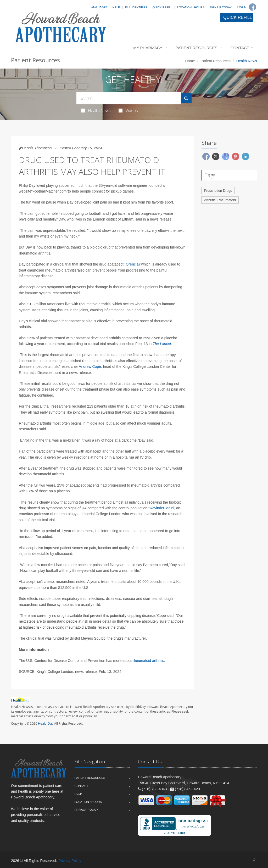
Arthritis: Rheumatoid (220, 200)
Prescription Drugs (218, 191)
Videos (128, 110)
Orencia (132, 264)
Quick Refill (162, 7)
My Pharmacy (148, 48)
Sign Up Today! (221, 7)
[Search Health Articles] (129, 98)
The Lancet (162, 344)
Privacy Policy (86, 810)
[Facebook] (253, 7)
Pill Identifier (136, 7)
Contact (240, 48)
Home (190, 61)
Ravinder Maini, (162, 508)
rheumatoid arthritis (148, 661)
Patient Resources (197, 48)
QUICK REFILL (238, 17)
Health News (96, 110)
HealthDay (46, 723)
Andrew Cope (90, 367)
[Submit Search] (186, 98)
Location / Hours (191, 7)
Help (116, 7)
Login (242, 7)
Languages (98, 7)
